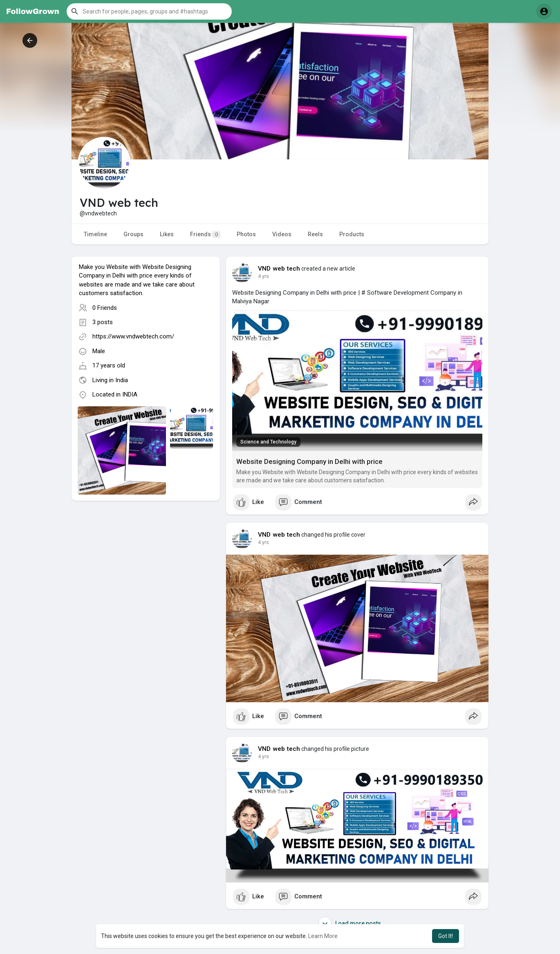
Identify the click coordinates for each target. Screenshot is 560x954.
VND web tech (279, 269)
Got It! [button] (446, 936)
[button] (149, 11)
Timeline (95, 234)
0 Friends (105, 308)
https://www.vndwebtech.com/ (133, 336)
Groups (133, 234)
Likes (167, 234)
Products (352, 234)
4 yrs (263, 276)
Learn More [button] (323, 936)
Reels (315, 234)
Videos (282, 234)
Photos (246, 234)
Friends (205, 234)
